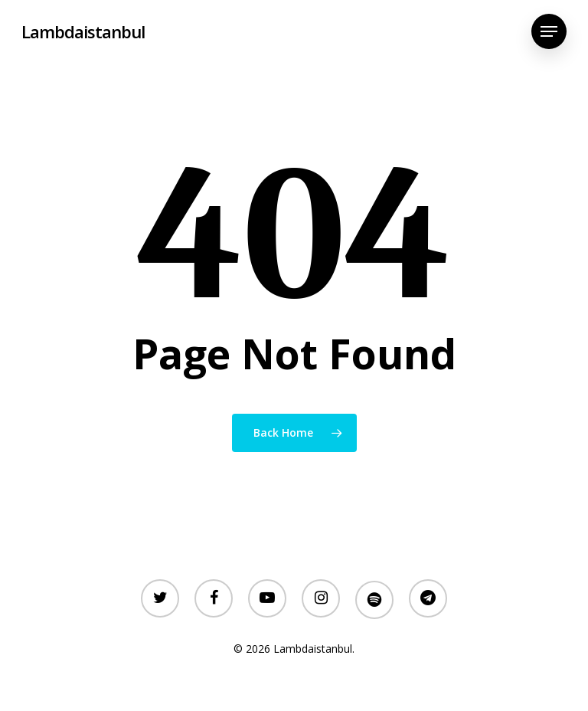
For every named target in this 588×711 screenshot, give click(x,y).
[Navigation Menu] (549, 31)
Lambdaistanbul (83, 31)
